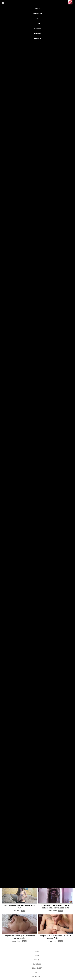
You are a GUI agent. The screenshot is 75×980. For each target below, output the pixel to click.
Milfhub (37, 951)
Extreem (37, 34)
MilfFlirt (37, 955)
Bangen (37, 28)
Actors (37, 23)
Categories (37, 13)
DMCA (37, 972)
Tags (37, 18)
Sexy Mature (37, 964)
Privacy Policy (37, 977)
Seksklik (37, 39)
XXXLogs (37, 960)
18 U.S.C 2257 (37, 968)
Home (38, 8)
